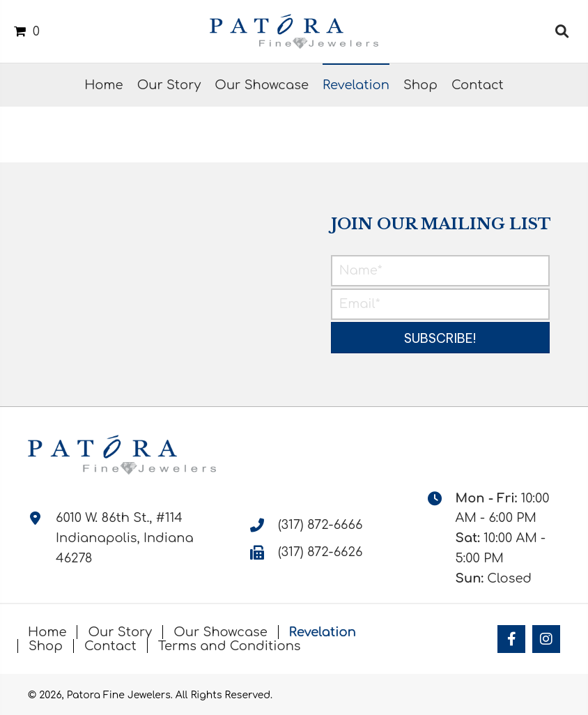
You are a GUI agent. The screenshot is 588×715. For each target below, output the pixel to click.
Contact (110, 646)
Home (47, 632)
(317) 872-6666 (320, 525)
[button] (440, 338)
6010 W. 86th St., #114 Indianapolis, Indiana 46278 (125, 538)
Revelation (323, 632)
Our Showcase (220, 632)
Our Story (120, 632)
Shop (46, 646)
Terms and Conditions (230, 646)
